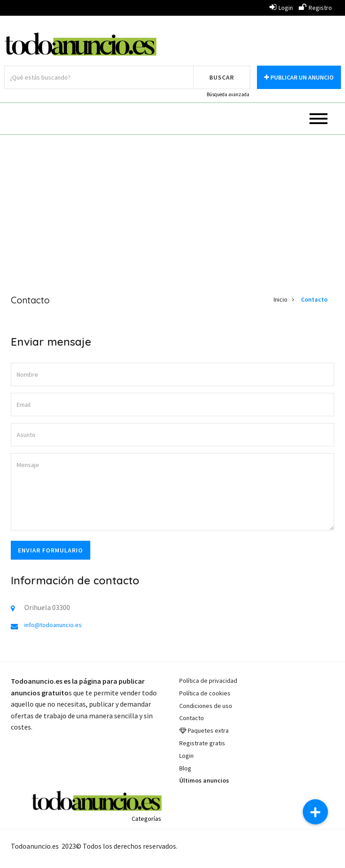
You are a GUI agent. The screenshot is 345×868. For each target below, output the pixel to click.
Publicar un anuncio (299, 77)
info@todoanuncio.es (53, 625)
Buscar (222, 77)
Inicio (281, 299)
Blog (185, 768)
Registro (315, 8)
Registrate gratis (202, 743)
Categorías (146, 819)
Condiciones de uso (206, 706)
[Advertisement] (172, 207)
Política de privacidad (208, 681)
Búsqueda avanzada (228, 94)
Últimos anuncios (204, 780)
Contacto (314, 299)
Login (281, 8)
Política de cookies (205, 693)
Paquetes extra (208, 730)
